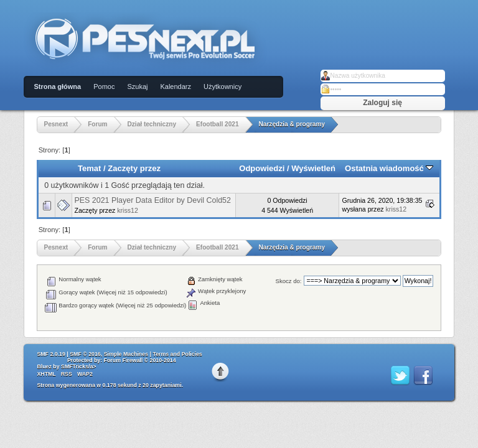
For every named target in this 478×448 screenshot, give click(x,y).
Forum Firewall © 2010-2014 (140, 360)
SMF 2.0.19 (51, 354)
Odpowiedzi (262, 168)
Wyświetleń (313, 168)
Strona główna (57, 86)
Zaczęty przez (134, 168)
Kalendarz (176, 86)
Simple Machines (126, 354)
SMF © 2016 (85, 354)
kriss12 (128, 210)
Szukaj (137, 86)
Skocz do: (289, 281)
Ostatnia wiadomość (389, 168)
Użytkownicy (223, 86)
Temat (89, 168)
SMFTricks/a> (78, 366)
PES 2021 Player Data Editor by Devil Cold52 (152, 200)
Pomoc (104, 86)
